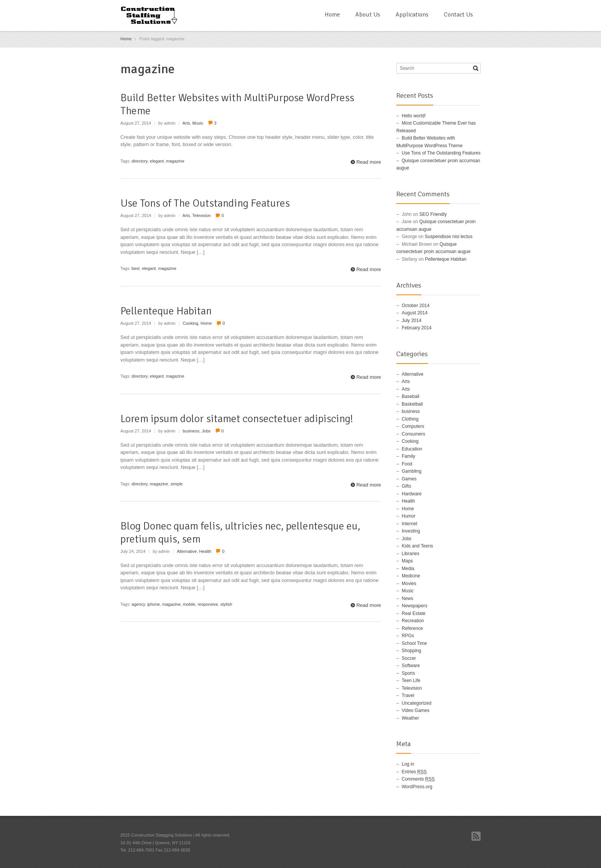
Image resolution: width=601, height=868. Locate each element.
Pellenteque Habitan (166, 311)
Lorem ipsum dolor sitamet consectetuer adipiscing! (237, 419)
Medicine (411, 576)
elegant (157, 161)
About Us (368, 15)
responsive (208, 604)
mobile (189, 604)
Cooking (190, 323)
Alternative (187, 551)
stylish (226, 604)
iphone (154, 604)
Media (408, 569)
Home (332, 15)
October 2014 (416, 306)
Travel (408, 695)
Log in (408, 764)
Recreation (413, 621)
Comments (418, 779)
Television (202, 215)
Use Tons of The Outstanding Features (205, 203)
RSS (476, 836)
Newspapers (415, 606)
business (191, 431)
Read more (369, 162)
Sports (408, 673)
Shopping (411, 651)
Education (412, 449)
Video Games (416, 710)
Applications (412, 15)
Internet (410, 524)
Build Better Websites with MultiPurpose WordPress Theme (237, 104)
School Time (414, 643)
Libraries (411, 554)
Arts (186, 123)
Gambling (411, 471)
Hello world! (414, 116)
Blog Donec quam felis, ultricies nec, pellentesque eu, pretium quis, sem (240, 533)
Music (198, 123)
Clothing (410, 419)
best (135, 268)
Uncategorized (416, 703)
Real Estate (414, 613)
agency (138, 604)
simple (177, 484)
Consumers (413, 434)
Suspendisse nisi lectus (449, 237)
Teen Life (411, 681)
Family (408, 456)
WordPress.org (417, 787)
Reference (412, 628)
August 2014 (415, 313)
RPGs (408, 636)
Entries (414, 772)
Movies (409, 584)
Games (409, 479)
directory (139, 161)
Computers (413, 426)
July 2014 (411, 321)
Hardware (412, 494)
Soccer (409, 658)
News (407, 598)
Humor (409, 516)
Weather (410, 718)
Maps (407, 561)
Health (205, 551)
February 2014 (417, 328)
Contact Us (458, 15)
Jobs (206, 431)
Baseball (411, 396)
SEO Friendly (433, 214)
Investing (411, 531)
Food (407, 464)
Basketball (412, 404)
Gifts (406, 486)
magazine (175, 161)
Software (411, 666)
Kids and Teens (417, 546)
